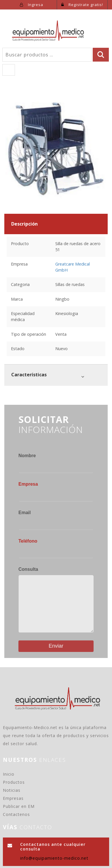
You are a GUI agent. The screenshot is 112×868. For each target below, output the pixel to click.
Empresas (13, 798)
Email (25, 513)
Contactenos (16, 814)
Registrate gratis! (82, 5)
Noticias (12, 790)
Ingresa (32, 5)
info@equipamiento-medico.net (54, 858)
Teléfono (28, 541)
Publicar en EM (19, 806)
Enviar (56, 646)
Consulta (28, 569)
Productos (14, 782)
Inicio (9, 774)
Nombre (27, 456)
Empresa (28, 484)
